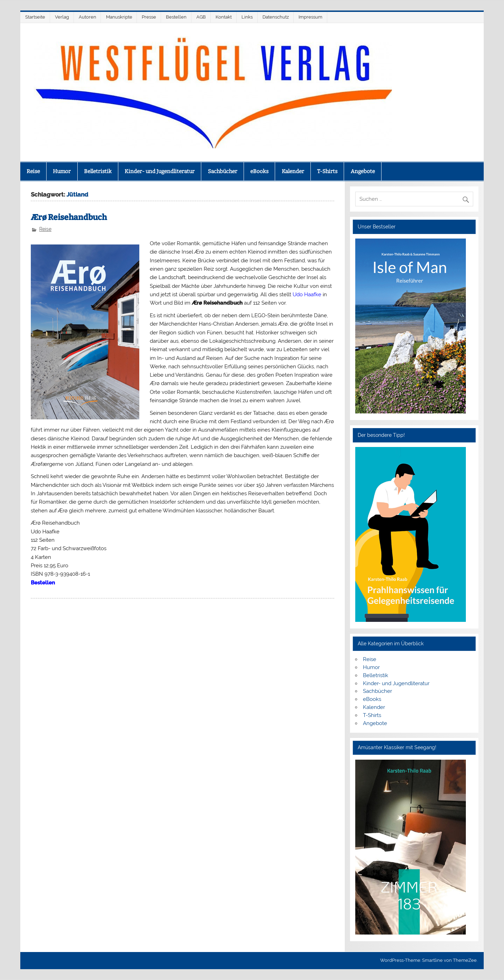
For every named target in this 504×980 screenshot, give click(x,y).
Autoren (87, 17)
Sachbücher (223, 171)
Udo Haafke (307, 294)
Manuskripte (119, 17)
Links (247, 17)
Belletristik (98, 171)
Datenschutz (276, 17)
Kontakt (224, 17)
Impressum (310, 17)
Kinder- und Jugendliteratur (160, 171)
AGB (201, 17)
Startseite (35, 17)
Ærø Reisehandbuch (69, 217)
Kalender (293, 171)
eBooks (259, 171)
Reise (33, 171)
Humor (62, 171)
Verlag (62, 17)
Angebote (363, 171)
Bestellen (176, 17)
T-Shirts (327, 171)
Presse (149, 17)
